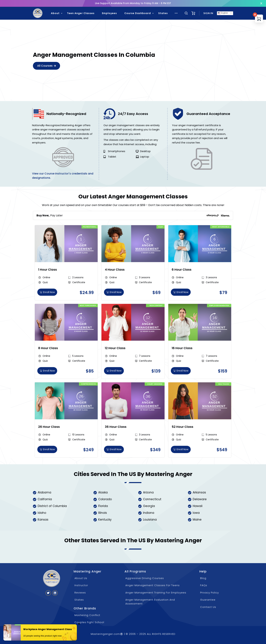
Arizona (148, 492)
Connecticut (152, 499)
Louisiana (150, 520)
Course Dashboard (138, 13)
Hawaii (198, 506)
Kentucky (105, 520)
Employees (109, 13)
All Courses (46, 66)
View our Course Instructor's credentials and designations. (63, 176)
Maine (197, 520)
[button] (87, 293)
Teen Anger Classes (81, 13)
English (223, 13)
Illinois (103, 513)
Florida (103, 506)
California (45, 499)
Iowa (196, 513)
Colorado (105, 499)
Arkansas (199, 492)
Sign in (208, 13)
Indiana (149, 513)
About (55, 13)
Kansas (43, 520)
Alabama (44, 492)
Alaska (103, 492)
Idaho (42, 513)
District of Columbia (52, 506)
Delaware (200, 499)
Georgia (149, 506)
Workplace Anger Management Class (47, 630)
